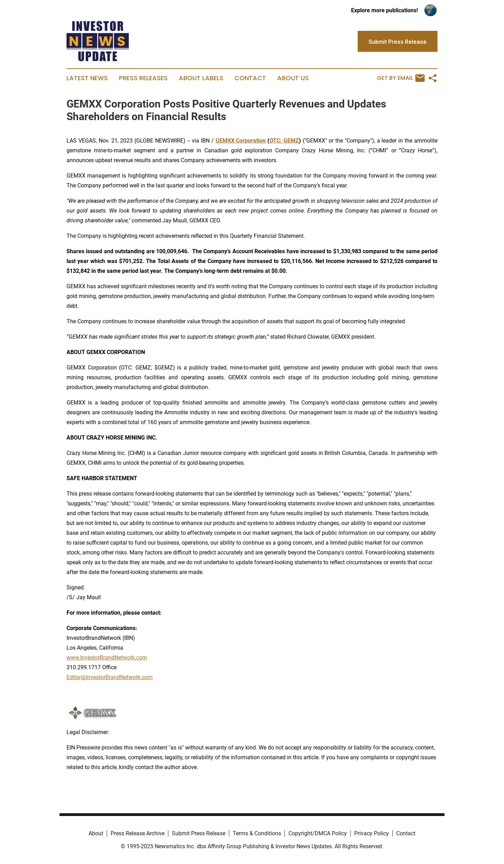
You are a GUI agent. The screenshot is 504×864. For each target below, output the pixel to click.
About (96, 833)
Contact (250, 78)
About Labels (201, 78)
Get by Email (401, 78)
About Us (293, 78)
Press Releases (143, 78)
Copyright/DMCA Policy (318, 833)
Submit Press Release (199, 833)
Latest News (87, 78)
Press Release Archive (138, 833)
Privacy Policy (372, 833)
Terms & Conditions (257, 833)
